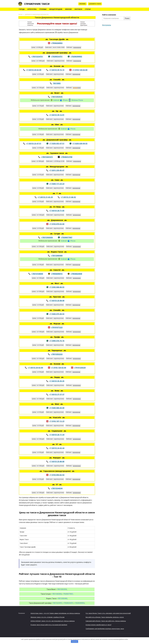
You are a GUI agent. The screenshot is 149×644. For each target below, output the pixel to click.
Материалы (107, 25)
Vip (57, 111)
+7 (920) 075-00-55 (57, 314)
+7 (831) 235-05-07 (57, 170)
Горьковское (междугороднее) (57, 471)
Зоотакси (78, 9)
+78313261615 (47, 157)
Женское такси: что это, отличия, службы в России (48, 617)
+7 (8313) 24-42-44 (57, 448)
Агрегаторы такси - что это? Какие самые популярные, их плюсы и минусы (55, 613)
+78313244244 (57, 488)
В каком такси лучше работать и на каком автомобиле (49, 625)
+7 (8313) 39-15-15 (57, 70)
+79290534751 (57, 56)
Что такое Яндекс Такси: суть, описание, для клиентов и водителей (108, 613)
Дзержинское (57, 220)
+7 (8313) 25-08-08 (57, 301)
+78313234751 (37, 56)
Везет (57, 93)
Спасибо (57, 80)
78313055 (57, 83)
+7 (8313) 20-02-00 (34, 70)
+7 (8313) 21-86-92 (68, 197)
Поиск (127, 18)
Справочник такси (37, 4)
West (57, 404)
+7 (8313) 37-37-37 (57, 394)
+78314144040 (37, 274)
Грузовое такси (57, 153)
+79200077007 (66, 237)
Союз (57, 180)
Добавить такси (95, 4)
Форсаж (57, 324)
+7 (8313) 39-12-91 (57, 115)
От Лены (57, 207)
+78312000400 (57, 256)
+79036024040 (76, 274)
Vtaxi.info (57, 417)
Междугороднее (57, 167)
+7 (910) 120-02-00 (80, 70)
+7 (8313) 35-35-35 (57, 381)
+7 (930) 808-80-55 (57, 287)
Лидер (57, 377)
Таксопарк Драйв (57, 39)
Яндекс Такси (57, 252)
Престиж (57, 297)
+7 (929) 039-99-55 (80, 144)
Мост (57, 283)
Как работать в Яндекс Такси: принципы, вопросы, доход (105, 617)
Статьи (88, 9)
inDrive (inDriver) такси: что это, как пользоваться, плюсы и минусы (53, 621)
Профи (57, 337)
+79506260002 (57, 43)
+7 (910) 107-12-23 (57, 421)
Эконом (57, 66)
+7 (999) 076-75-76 (57, 341)
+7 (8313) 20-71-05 (57, 211)
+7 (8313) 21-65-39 (45, 197)
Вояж (57, 391)
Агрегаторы (32, 9)
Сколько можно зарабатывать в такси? (98, 625)
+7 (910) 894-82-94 (57, 475)
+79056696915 (57, 274)
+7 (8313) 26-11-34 (57, 435)
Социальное (57, 431)
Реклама (82, 4)
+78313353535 (57, 97)
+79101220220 (80, 368)
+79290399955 (76, 56)
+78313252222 (57, 354)
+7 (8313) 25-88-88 (57, 461)
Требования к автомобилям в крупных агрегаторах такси (105, 629)
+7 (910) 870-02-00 (57, 224)
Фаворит (57, 458)
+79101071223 (57, 327)
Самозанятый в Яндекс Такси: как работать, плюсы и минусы (106, 621)
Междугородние (56, 9)
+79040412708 (66, 157)
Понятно (75, 642)
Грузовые (43, 9)
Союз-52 (57, 270)
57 (57, 444)
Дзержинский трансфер (57, 53)
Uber (57, 125)
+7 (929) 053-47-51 (57, 144)
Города (22, 9)
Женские (68, 9)
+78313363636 (47, 237)
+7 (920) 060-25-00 (57, 408)
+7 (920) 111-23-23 (57, 184)
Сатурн (57, 234)
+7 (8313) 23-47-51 (34, 144)
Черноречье (57, 350)
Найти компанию (109, 15)
